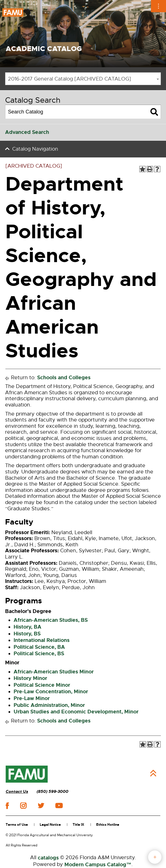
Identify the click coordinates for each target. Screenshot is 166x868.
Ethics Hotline (108, 825)
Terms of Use (17, 825)
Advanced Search (27, 132)
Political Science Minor (42, 685)
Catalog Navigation (35, 149)
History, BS (27, 634)
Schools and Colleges (64, 378)
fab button (155, 857)
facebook (7, 806)
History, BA (28, 627)
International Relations (42, 640)
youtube (59, 806)
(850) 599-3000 (52, 792)
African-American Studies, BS (51, 620)
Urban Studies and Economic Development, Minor (76, 712)
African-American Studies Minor (54, 672)
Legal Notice (50, 825)
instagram (23, 806)
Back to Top (153, 773)
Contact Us (17, 792)
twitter (41, 806)
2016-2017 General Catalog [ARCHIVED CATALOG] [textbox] (70, 79)
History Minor (30, 678)
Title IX (78, 825)
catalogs (48, 858)
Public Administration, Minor (49, 705)
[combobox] (83, 79)
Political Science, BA (39, 647)
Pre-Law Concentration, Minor (51, 692)
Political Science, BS (39, 654)
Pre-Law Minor (32, 698)
